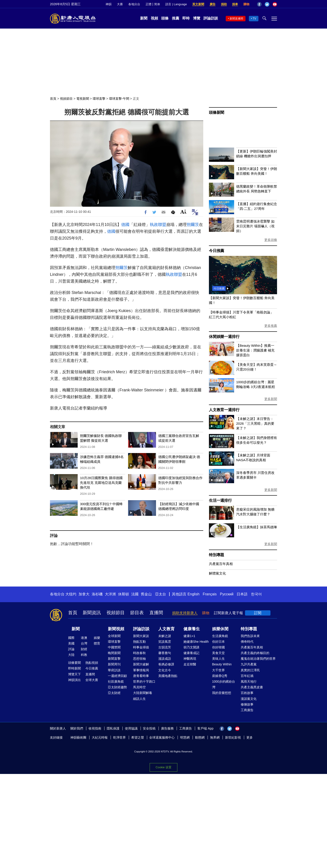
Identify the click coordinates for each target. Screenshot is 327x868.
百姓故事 (247, 693)
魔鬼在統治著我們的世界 (258, 659)
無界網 (215, 737)
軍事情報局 (141, 670)
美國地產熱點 (168, 676)
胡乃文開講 (191, 647)
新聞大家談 (141, 636)
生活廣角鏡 (220, 636)
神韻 (109, 4)
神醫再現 (190, 659)
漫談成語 (165, 659)
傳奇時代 (247, 642)
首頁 (53, 99)
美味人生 (218, 659)
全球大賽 (92, 680)
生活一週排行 (220, 501)
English (193, 594)
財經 (84, 649)
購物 (246, 4)
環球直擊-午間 (119, 99)
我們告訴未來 (250, 636)
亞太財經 (114, 693)
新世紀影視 (233, 737)
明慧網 (185, 737)
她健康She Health (196, 642)
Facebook (259, 4)
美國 (71, 643)
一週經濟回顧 (117, 676)
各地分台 (134, 4)
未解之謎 (165, 636)
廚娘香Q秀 (220, 676)
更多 (250, 737)
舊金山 (146, 594)
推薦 (176, 18)
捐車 (235, 4)
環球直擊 (99, 99)
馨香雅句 (165, 653)
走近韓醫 (190, 664)
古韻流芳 (165, 647)
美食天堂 (218, 653)
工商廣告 (247, 710)
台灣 (84, 643)
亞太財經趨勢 (117, 687)
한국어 (256, 594)
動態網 (200, 737)
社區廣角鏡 (116, 681)
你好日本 (218, 642)
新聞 (144, 18)
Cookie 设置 (163, 767)
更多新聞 (271, 399)
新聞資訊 (92, 613)
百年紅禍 (247, 676)
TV (254, 19)
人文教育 (166, 629)
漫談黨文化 (249, 699)
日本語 (242, 594)
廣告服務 (167, 728)
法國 (135, 594)
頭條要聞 (74, 663)
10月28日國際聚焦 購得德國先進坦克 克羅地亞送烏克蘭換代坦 (101, 483)
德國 (125, 225)
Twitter (267, 4)
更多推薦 (271, 326)
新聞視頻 (116, 629)
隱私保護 (113, 728)
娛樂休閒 (220, 629)
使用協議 (131, 728)
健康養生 (192, 629)
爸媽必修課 (166, 664)
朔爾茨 (193, 225)
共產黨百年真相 (221, 564)
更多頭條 (271, 240)
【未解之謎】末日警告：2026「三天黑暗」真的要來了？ (255, 423)
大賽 (120, 4)
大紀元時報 (100, 737)
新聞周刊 (114, 664)
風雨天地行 (249, 681)
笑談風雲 (165, 642)
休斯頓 (124, 594)
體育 (97, 643)
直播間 (156, 613)
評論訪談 (211, 18)
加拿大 (84, 594)
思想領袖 (139, 659)
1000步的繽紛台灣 (224, 684)
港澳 (84, 638)
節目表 (137, 613)
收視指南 (95, 728)
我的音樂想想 (222, 693)
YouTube (275, 4)
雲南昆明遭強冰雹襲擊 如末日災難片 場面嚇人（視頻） (255, 226)
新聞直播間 (236, 19)
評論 (71, 649)
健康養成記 (191, 653)
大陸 (71, 655)
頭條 (165, 18)
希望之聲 (138, 737)
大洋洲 (110, 594)
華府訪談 (114, 670)
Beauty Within (222, 664)
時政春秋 (139, 653)
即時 (186, 18)
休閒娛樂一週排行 (224, 337)
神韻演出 (74, 680)
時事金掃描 (141, 647)
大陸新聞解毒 (143, 693)
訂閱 (258, 613)
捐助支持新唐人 (185, 613)
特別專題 (217, 555)
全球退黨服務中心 (162, 737)
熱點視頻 (92, 663)
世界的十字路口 (144, 681)
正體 (149, 4)
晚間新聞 (114, 653)
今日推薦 (217, 251)
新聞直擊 (114, 659)
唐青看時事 (141, 676)
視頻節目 (66, 99)
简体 (157, 4)
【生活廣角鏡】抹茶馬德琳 (257, 527)
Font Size (183, 212)
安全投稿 (149, 728)
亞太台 (161, 594)
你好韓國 (218, 647)
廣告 (213, 4)
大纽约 (71, 594)
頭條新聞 (217, 113)
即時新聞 (74, 668)
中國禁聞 (114, 647)
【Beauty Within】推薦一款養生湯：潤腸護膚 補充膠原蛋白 (255, 350)
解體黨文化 (217, 573)
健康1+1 (189, 636)
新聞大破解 (141, 664)
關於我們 (77, 728)
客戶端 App (205, 728)
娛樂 (97, 638)
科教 (84, 655)
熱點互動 (139, 642)
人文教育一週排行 (224, 410)
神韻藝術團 (78, 737)
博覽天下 (74, 674)
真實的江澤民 (250, 670)
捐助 (224, 4)
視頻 (154, 18)
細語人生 (139, 699)
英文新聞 (198, 4)
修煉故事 (247, 704)
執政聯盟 (158, 225)
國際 (71, 638)
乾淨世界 (119, 737)
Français (210, 594)
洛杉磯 (97, 594)
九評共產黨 (249, 664)
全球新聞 (114, 636)
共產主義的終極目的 (255, 653)
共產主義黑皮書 (252, 687)
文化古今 (165, 670)
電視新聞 (83, 99)
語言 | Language (176, 4)
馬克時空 (139, 687)
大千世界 (218, 670)
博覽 (197, 18)
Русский (227, 594)
